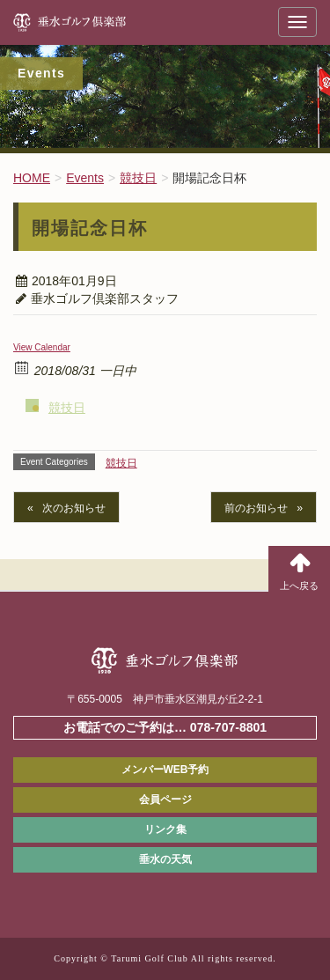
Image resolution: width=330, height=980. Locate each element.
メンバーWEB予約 (165, 770)
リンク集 (165, 829)
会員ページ (165, 799)
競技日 (67, 408)
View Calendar (42, 347)
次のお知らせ (74, 508)
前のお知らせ (256, 508)
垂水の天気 (165, 859)
